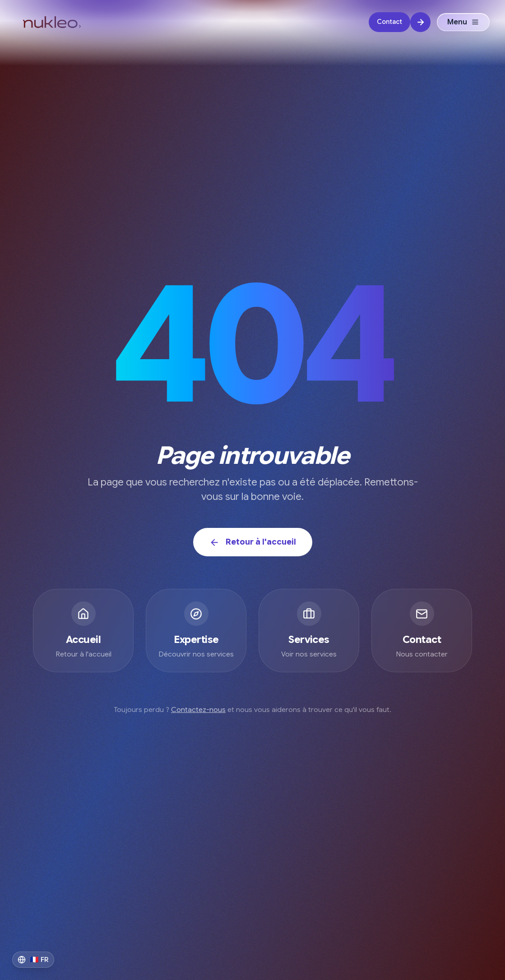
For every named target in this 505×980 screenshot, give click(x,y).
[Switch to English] (33, 960)
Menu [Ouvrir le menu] (463, 22)
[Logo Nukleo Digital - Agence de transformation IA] (52, 22)
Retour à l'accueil (253, 542)
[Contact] (400, 23)
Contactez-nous (198, 710)
